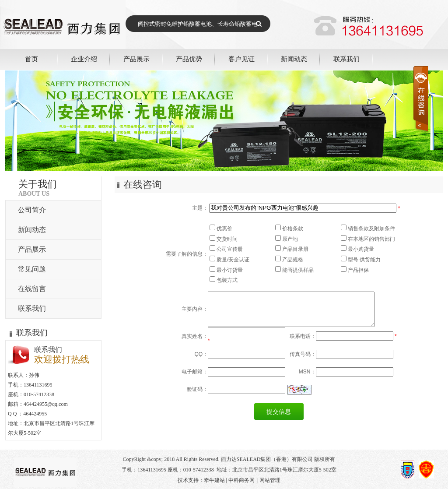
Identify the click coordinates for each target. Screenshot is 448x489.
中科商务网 (241, 480)
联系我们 (346, 59)
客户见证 (241, 59)
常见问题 (32, 269)
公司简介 (32, 210)
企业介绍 (84, 59)
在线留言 (32, 289)
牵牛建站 (214, 480)
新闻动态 (294, 59)
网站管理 (270, 480)
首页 (31, 59)
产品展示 (136, 59)
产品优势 (189, 59)
